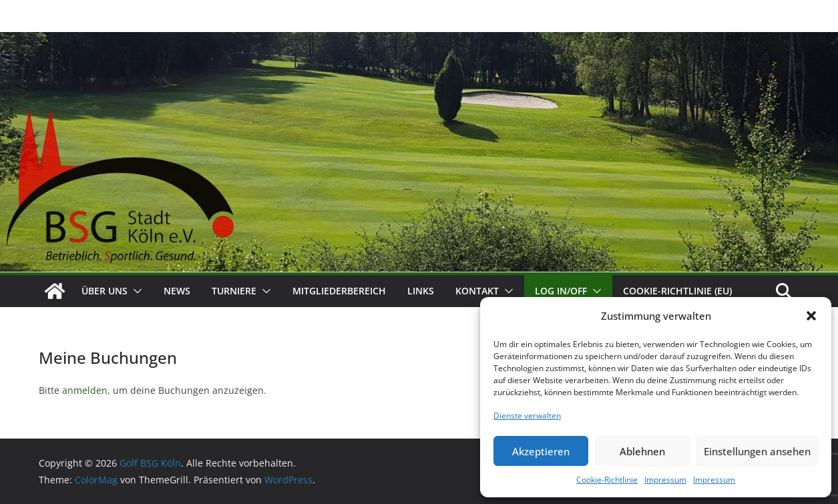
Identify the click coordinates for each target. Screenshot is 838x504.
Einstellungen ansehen (757, 451)
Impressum (665, 480)
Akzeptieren (541, 451)
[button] (811, 316)
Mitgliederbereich (339, 291)
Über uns (104, 291)
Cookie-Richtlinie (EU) (677, 291)
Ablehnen (642, 451)
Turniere (234, 291)
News (177, 291)
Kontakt (477, 291)
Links (421, 291)
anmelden (85, 390)
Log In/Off (561, 291)
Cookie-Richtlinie (607, 480)
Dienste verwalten (527, 416)
